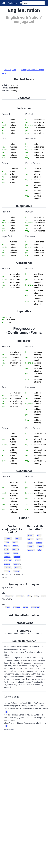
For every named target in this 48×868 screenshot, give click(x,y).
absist (18, 560)
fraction (31, 550)
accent (7, 571)
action (39, 539)
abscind (17, 557)
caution (41, 546)
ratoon (30, 539)
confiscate (35, 607)
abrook (7, 557)
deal (29, 596)
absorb (7, 564)
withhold (16, 607)
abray (16, 553)
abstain (17, 564)
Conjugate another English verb (23, 72)
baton (30, 543)
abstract (8, 568)
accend (18, 568)
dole (36, 596)
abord (15, 546)
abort (6, 549)
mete (43, 596)
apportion (20, 596)
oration (31, 535)
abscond (8, 560)
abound (15, 549)
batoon (39, 543)
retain (26, 607)
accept (16, 571)
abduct (18, 539)
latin (40, 550)
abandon (8, 539)
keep (8, 607)
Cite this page (10, 70)
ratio (39, 535)
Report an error (9, 729)
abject (7, 546)
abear (6, 542)
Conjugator (13, 3)
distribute (9, 596)
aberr (15, 542)
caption (31, 546)
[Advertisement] (21, 45)
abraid (7, 553)
